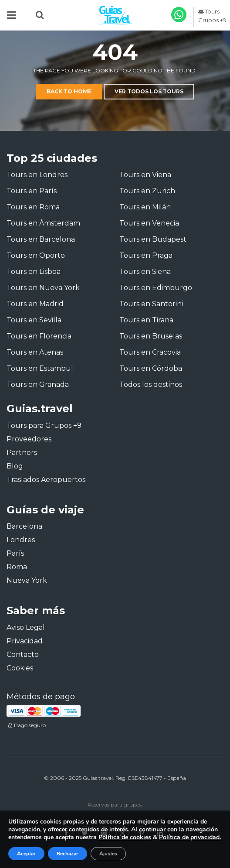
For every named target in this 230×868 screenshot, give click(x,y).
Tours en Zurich (147, 191)
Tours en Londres (37, 175)
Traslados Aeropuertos (46, 480)
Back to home (69, 91)
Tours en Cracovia (150, 352)
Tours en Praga (146, 255)
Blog (15, 466)
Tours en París (32, 191)
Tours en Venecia (149, 223)
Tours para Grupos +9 (44, 425)
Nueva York (27, 580)
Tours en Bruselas (151, 336)
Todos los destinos (151, 384)
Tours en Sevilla (34, 320)
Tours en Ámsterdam (43, 223)
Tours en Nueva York (43, 288)
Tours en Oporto (36, 255)
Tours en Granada (38, 384)
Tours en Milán (145, 207)
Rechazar (68, 854)
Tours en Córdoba (151, 368)
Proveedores (29, 439)
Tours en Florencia (39, 336)
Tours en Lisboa (34, 272)
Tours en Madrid (35, 304)
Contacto (23, 654)
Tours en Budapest (153, 239)
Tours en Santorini (151, 304)
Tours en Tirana (146, 320)
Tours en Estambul (40, 368)
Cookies (20, 668)
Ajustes (108, 854)
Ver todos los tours (149, 91)
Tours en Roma (33, 207)
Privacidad (25, 641)
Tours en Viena (145, 175)
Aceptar (26, 854)
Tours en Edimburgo (156, 288)
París (15, 553)
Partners (22, 453)
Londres (21, 540)
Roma (17, 567)
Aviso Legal (26, 627)
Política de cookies (125, 837)
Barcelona (24, 526)
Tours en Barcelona (41, 239)
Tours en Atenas (35, 352)
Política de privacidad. (190, 837)
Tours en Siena (145, 272)
